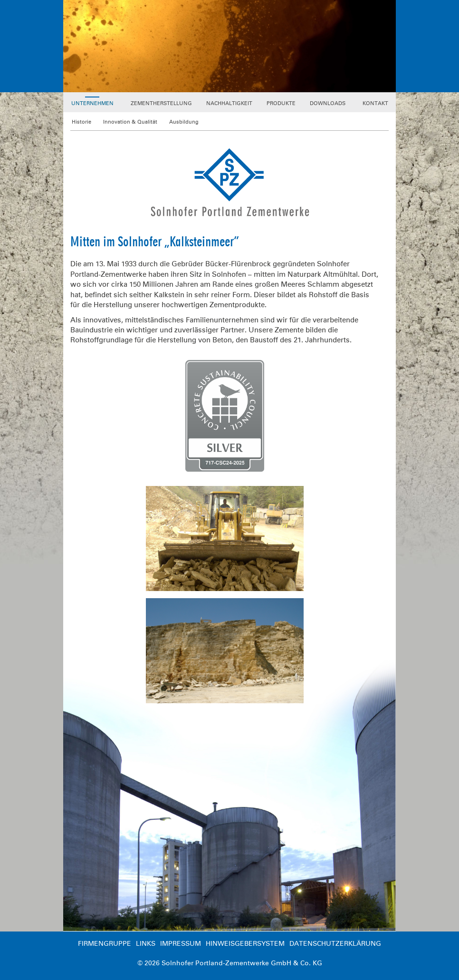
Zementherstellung (161, 103)
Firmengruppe (105, 944)
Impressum (181, 944)
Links (146, 944)
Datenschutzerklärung (335, 944)
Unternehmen (92, 103)
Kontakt (375, 103)
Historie (81, 122)
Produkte (281, 103)
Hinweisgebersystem (245, 944)
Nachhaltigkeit (229, 103)
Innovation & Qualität (130, 122)
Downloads (328, 103)
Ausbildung (184, 122)
